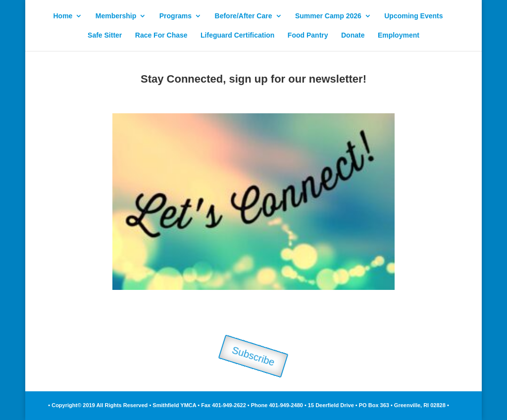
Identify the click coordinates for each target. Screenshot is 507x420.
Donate (353, 35)
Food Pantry (308, 35)
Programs (176, 16)
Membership (116, 16)
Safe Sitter (105, 35)
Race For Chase (161, 35)
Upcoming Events (413, 16)
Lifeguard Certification (237, 35)
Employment (399, 35)
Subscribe (253, 356)
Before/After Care (244, 16)
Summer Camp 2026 (328, 16)
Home (63, 16)
